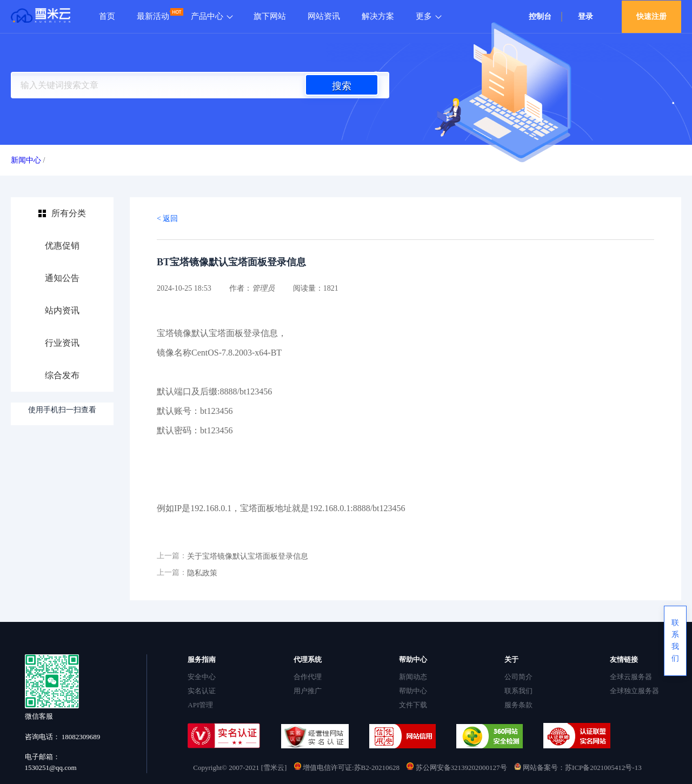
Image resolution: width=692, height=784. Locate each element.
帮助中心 (413, 691)
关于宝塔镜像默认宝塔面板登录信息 (248, 556)
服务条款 (518, 705)
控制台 (540, 16)
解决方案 (378, 16)
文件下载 (413, 705)
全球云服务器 (631, 677)
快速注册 (651, 16)
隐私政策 (202, 573)
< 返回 (167, 219)
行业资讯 (62, 343)
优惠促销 (62, 246)
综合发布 (62, 375)
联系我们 (518, 691)
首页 (107, 16)
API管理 (200, 705)
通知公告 (62, 278)
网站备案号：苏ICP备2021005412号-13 (578, 768)
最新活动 (153, 16)
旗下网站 (270, 16)
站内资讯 (62, 310)
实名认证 (202, 691)
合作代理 (308, 677)
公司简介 (518, 677)
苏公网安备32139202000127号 (458, 768)
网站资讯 (324, 16)
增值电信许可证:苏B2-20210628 (347, 768)
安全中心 (202, 677)
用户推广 (308, 691)
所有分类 (69, 213)
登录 (585, 16)
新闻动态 (413, 677)
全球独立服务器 (634, 691)
